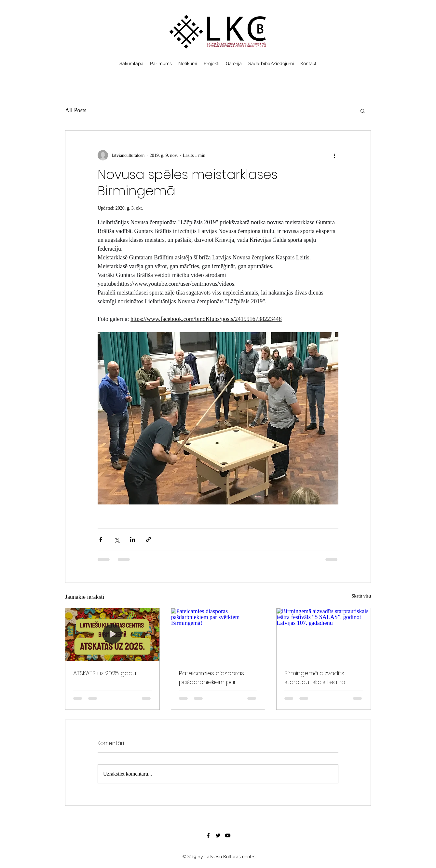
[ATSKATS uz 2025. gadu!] (112, 635)
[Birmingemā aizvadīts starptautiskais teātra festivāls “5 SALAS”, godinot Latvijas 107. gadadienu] (324, 635)
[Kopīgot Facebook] (101, 539)
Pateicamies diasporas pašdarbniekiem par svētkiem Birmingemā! (211, 678)
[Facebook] (208, 835)
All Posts (76, 110)
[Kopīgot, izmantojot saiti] (149, 539)
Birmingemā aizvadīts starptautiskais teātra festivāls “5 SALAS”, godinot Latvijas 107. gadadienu (321, 678)
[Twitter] (218, 835)
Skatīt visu (361, 596)
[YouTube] (228, 835)
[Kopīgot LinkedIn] (133, 539)
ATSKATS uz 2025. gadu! (105, 673)
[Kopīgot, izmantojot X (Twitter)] (117, 539)
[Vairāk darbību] (334, 155)
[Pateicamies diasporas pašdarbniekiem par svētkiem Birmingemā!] (218, 635)
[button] (363, 111)
